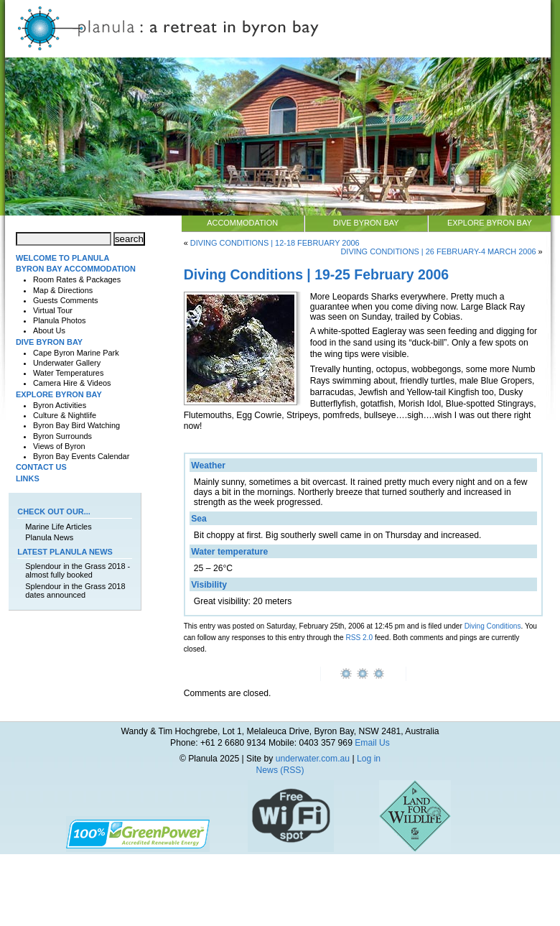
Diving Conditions (493, 626)
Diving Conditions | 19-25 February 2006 (316, 274)
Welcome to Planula (62, 258)
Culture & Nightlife (65, 415)
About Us (49, 330)
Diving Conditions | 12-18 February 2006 (275, 243)
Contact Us (41, 467)
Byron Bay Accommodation (76, 269)
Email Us (372, 743)
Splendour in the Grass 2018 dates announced (75, 591)
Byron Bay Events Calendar (81, 456)
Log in (369, 759)
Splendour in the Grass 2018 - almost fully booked (78, 570)
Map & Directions (63, 290)
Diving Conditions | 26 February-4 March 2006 (438, 251)
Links (28, 478)
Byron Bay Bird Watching (76, 425)
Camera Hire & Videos (72, 383)
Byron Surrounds (62, 436)
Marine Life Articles (58, 527)
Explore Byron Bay (490, 223)
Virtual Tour (53, 310)
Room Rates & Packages (77, 279)
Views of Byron (59, 446)
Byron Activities (60, 405)
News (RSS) (280, 770)
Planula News (49, 537)
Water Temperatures (68, 373)
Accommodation (242, 223)
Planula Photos (60, 320)
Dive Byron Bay (366, 223)
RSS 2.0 (359, 638)
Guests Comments (66, 300)
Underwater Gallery (67, 363)
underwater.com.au (313, 759)
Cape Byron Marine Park (76, 353)
